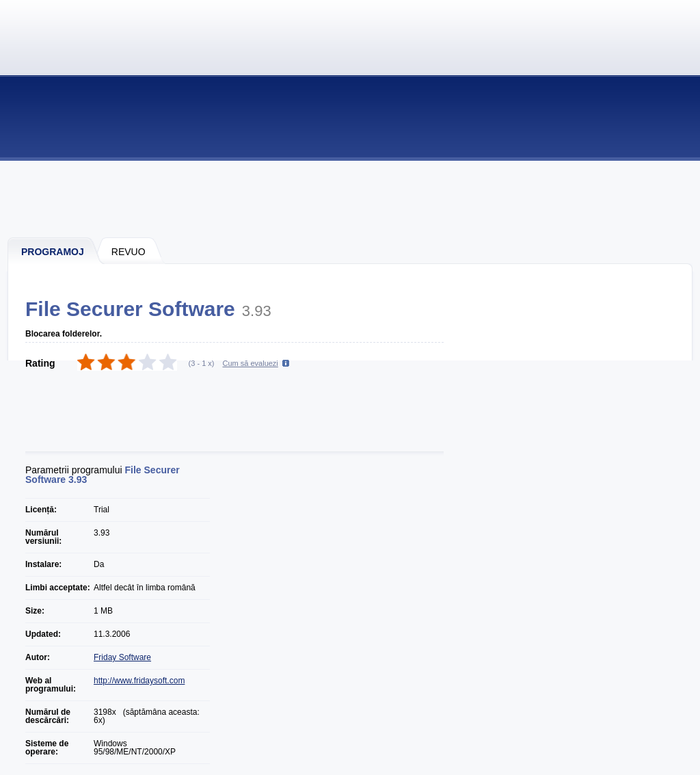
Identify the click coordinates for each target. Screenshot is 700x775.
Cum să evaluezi (251, 363)
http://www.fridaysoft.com (139, 681)
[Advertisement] (351, 198)
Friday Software (122, 657)
